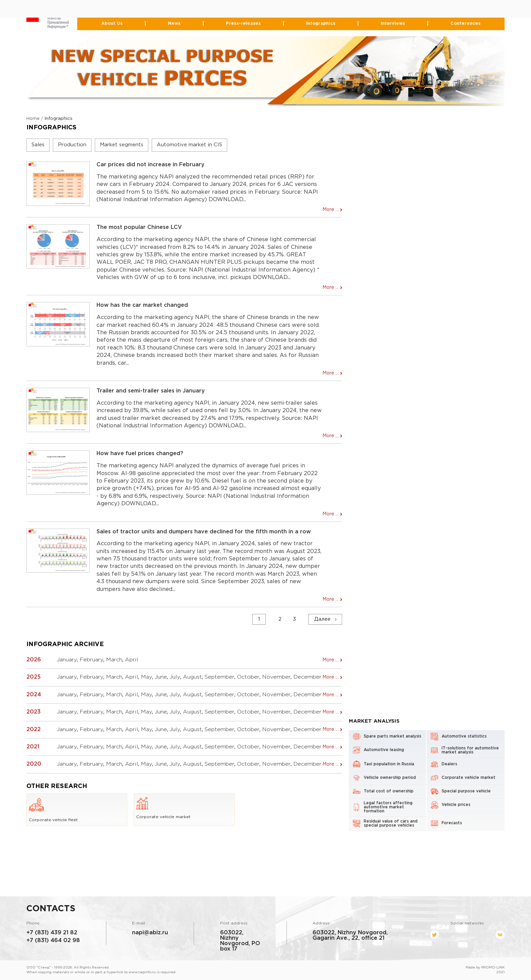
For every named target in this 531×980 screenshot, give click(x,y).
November (276, 677)
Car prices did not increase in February (151, 165)
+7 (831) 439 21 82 (52, 933)
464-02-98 (249, 11)
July (175, 677)
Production (72, 145)
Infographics (321, 24)
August (192, 677)
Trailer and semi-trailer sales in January (151, 391)
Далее (322, 620)
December (307, 677)
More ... (331, 210)
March (114, 660)
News (175, 24)
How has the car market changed (142, 306)
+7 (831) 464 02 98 (53, 941)
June (161, 677)
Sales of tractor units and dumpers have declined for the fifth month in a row (204, 532)
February (91, 660)
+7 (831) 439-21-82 (236, 6)
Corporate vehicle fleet (54, 809)
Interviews (393, 24)
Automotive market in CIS (189, 145)
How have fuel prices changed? (140, 454)
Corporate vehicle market (164, 808)
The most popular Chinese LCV (139, 228)
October (248, 677)
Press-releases (243, 24)
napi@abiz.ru (150, 933)
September (219, 677)
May (146, 677)
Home (33, 119)
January (67, 660)
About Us (112, 24)
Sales (38, 145)
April (132, 660)
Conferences (465, 24)
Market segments (122, 145)
